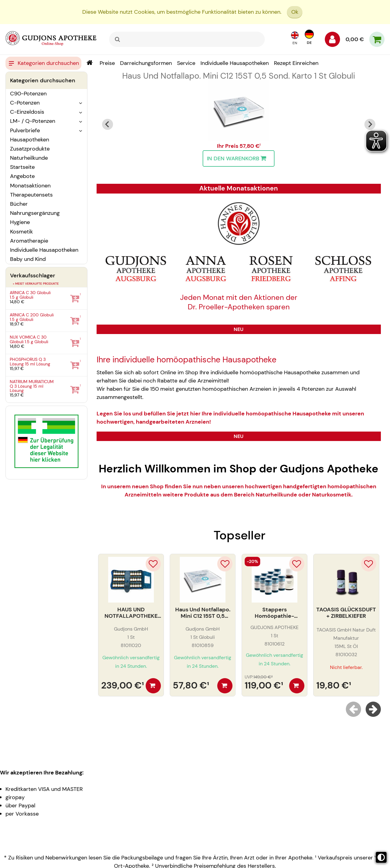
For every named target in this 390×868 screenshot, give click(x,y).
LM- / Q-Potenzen (33, 121)
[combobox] (187, 39)
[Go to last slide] (108, 124)
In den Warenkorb (238, 158)
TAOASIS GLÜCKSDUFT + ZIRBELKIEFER (346, 613)
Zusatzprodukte (30, 149)
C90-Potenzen (28, 94)
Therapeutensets (31, 195)
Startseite (22, 167)
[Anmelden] (332, 41)
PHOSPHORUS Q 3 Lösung (30, 362)
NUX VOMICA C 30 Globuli (29, 339)
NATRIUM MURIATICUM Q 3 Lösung (32, 386)
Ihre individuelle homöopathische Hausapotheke (186, 360)
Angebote (22, 176)
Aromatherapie (29, 241)
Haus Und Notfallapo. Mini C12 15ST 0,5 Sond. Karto (239, 76)
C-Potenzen (25, 103)
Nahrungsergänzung (35, 213)
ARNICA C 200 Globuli (32, 317)
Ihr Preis (228, 146)
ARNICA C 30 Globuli (30, 295)
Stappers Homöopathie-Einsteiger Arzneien (274, 613)
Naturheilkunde (29, 158)
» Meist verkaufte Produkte (36, 284)
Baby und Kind (28, 259)
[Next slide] (370, 124)
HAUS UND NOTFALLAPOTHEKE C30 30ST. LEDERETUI (131, 613)
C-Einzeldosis (27, 112)
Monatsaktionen (30, 186)
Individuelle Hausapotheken (44, 250)
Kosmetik (21, 232)
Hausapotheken (30, 140)
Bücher (19, 204)
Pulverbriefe (25, 130)
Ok (295, 12)
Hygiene (20, 222)
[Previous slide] (353, 709)
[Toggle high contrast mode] (381, 857)
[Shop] (89, 63)
